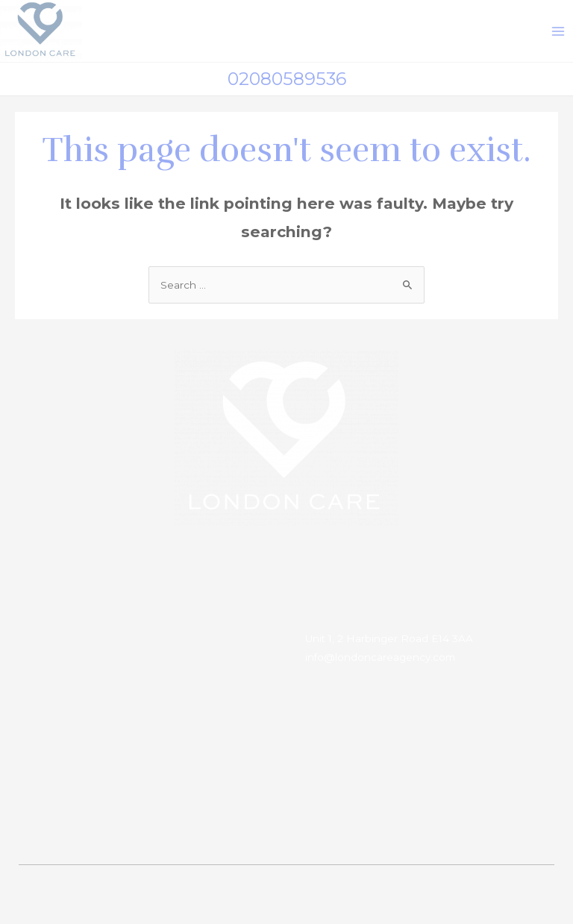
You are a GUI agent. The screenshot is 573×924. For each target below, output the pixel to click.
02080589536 (287, 79)
